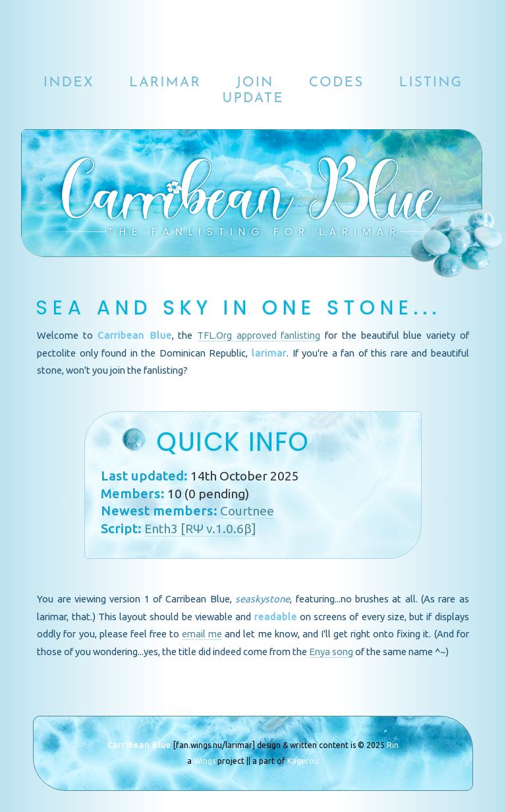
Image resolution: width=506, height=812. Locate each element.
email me (202, 634)
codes (337, 83)
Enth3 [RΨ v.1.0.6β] (200, 529)
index (69, 83)
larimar (165, 83)
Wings (205, 761)
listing (431, 83)
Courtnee (247, 511)
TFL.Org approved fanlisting (259, 335)
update (253, 99)
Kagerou (303, 761)
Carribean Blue (139, 745)
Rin (393, 745)
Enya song (331, 652)
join (255, 83)
